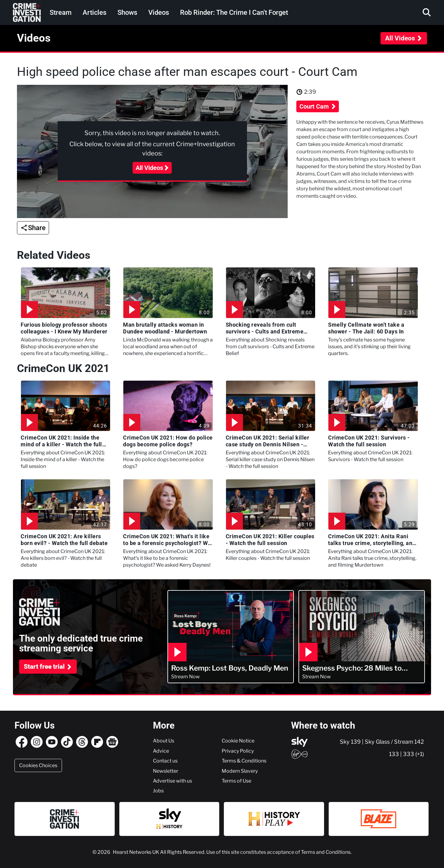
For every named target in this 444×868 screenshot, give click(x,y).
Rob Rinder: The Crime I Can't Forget (234, 12)
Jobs (158, 791)
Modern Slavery (240, 771)
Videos (159, 12)
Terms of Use (236, 781)
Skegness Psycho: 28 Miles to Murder (352, 668)
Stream (61, 12)
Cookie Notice (238, 741)
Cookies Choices (38, 765)
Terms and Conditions (326, 852)
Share (37, 228)
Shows (127, 12)
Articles (95, 12)
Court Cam (315, 106)
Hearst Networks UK (136, 852)
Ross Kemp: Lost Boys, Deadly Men (230, 668)
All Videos (400, 38)
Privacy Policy (238, 751)
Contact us (165, 761)
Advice (161, 751)
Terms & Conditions (244, 761)
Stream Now (185, 676)
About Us (164, 741)
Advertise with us (173, 781)
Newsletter (166, 771)
